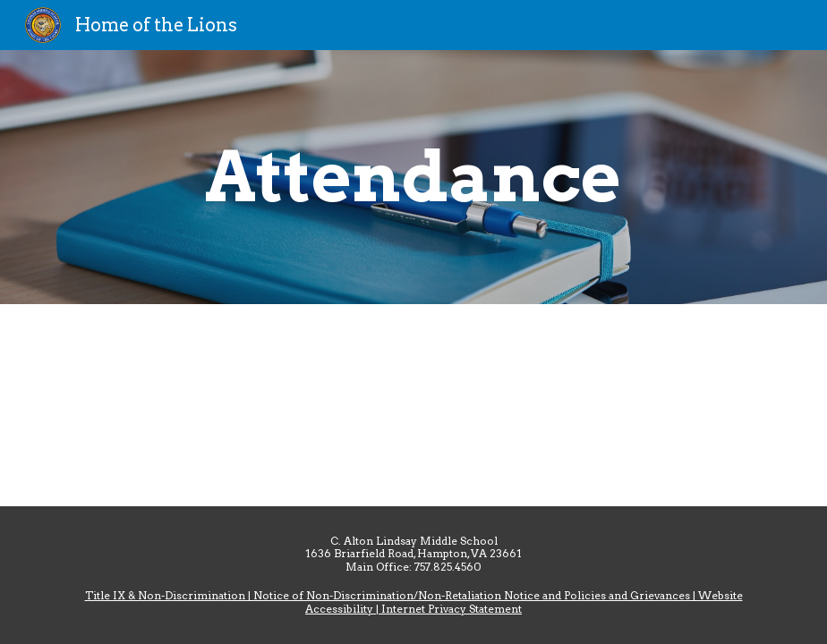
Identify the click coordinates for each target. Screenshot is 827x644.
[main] (413, 177)
